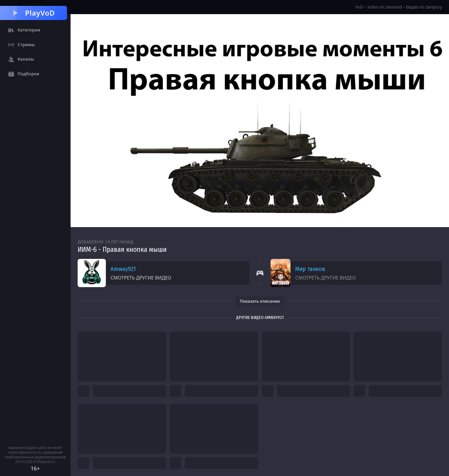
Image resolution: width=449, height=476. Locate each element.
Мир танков (310, 269)
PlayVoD (33, 13)
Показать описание (260, 301)
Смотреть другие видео (141, 278)
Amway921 (123, 269)
